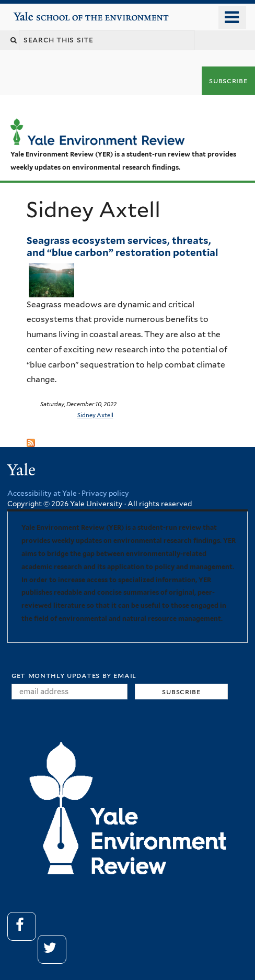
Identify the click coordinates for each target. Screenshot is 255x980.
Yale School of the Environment (43, 12)
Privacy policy (105, 493)
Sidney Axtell (95, 415)
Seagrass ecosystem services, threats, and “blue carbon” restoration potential (124, 246)
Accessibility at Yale (42, 493)
